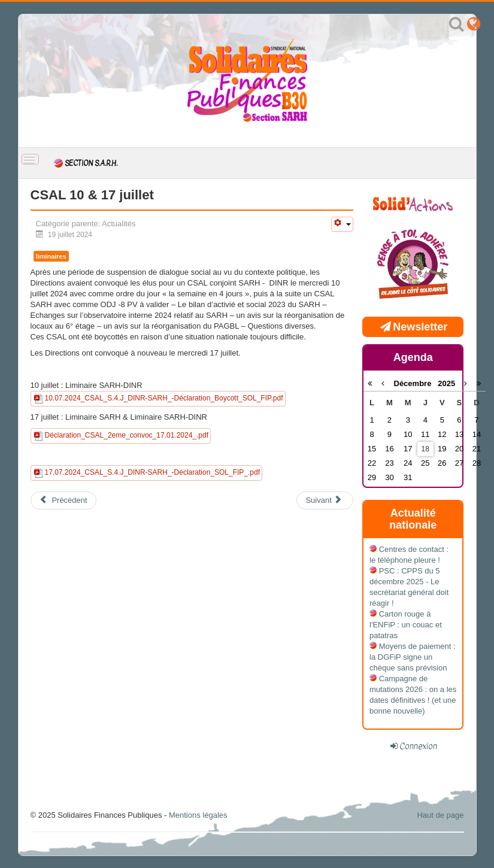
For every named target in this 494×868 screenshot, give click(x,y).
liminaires (51, 256)
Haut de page (440, 815)
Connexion (418, 746)
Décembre (416, 383)
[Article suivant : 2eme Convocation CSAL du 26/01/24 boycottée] (325, 500)
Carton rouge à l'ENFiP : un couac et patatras (406, 625)
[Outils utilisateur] (342, 224)
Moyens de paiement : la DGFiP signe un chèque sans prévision (413, 657)
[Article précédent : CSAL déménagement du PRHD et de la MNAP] (63, 500)
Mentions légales (198, 815)
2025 (446, 383)
